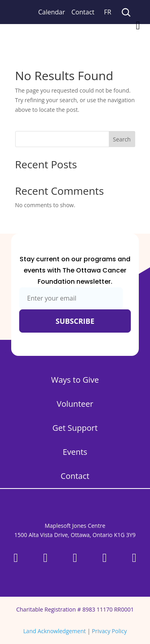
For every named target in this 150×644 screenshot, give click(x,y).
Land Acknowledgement (54, 631)
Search (122, 139)
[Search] (126, 12)
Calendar (52, 12)
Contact (83, 12)
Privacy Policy (109, 631)
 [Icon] (138, 26)
